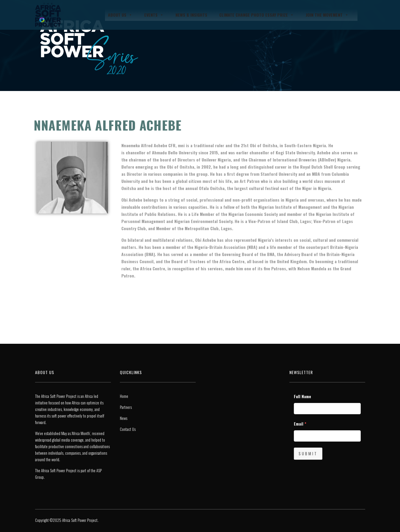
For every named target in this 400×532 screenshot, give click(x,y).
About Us (120, 15)
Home (124, 396)
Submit (308, 453)
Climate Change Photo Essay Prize (257, 15)
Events (154, 15)
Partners (126, 407)
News (124, 418)
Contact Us (128, 429)
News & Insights (191, 15)
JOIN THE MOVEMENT (327, 15)
